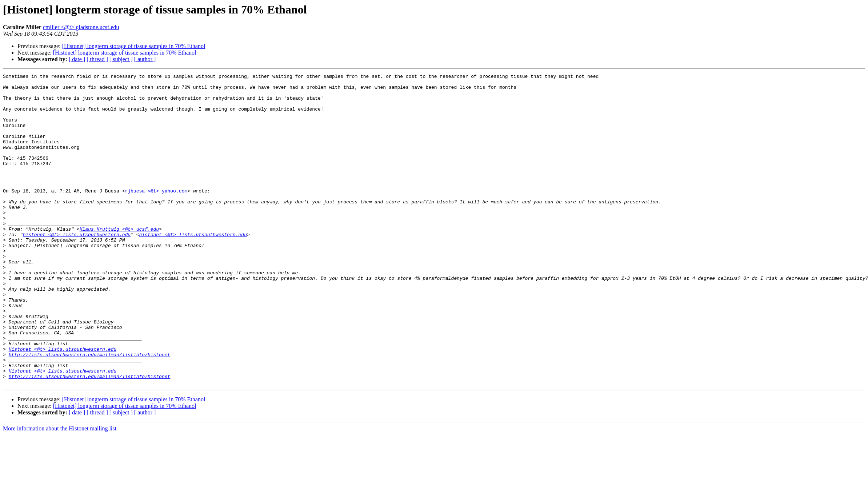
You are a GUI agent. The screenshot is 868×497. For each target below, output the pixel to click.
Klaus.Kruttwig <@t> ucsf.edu (119, 261)
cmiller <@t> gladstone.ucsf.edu (81, 27)
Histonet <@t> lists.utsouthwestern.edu (63, 405)
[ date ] (77, 59)
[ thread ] (97, 59)
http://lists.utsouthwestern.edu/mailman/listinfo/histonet (90, 411)
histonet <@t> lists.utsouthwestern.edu (77, 267)
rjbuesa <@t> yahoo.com (156, 215)
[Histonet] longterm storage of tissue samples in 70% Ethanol (134, 46)
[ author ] (145, 59)
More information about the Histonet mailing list (60, 491)
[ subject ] (121, 59)
